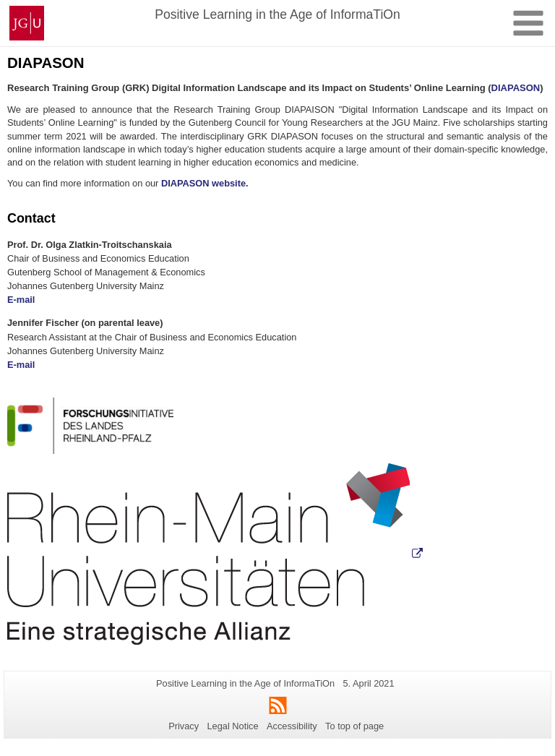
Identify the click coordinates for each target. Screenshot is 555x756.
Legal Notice (232, 726)
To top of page (354, 726)
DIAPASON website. (205, 183)
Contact (31, 218)
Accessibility (292, 726)
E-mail (21, 300)
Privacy (184, 726)
